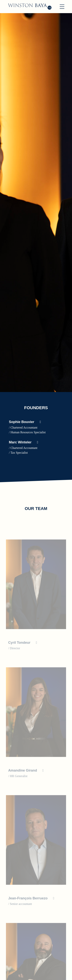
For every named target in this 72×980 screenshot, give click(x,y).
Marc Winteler (20, 442)
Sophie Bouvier (22, 422)
